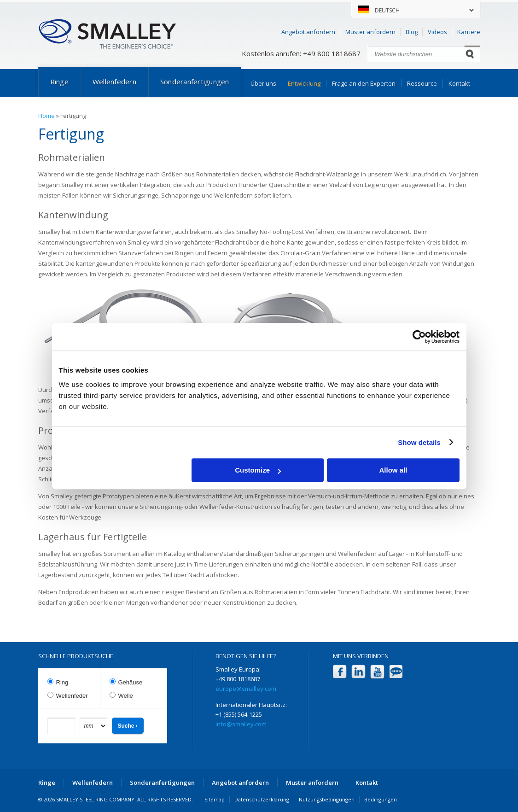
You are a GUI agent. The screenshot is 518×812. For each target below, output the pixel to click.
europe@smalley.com (246, 689)
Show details (419, 442)
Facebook (340, 672)
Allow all (393, 470)
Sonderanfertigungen (195, 82)
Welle (126, 696)
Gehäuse (131, 682)
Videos (437, 32)
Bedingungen (381, 799)
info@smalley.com (241, 724)
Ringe (59, 82)
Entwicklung (304, 83)
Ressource (422, 83)
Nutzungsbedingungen (327, 799)
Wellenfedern (114, 82)
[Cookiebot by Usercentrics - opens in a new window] (419, 337)
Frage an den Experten (364, 83)
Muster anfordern (370, 32)
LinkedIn (358, 672)
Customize (258, 470)
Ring (62, 682)
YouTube (377, 672)
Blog (412, 32)
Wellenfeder (72, 696)
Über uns (263, 83)
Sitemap (215, 799)
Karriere (469, 32)
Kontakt (459, 83)
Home (47, 116)
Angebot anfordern (308, 32)
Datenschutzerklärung (262, 799)
